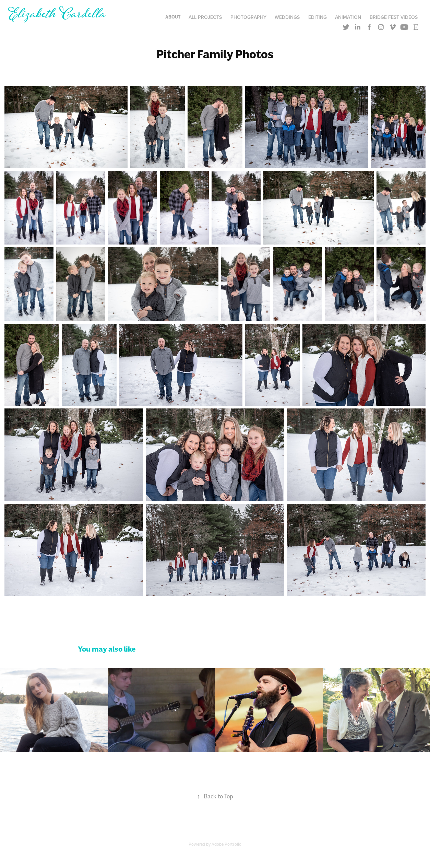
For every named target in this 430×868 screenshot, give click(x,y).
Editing (318, 17)
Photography (248, 17)
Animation (348, 17)
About (173, 17)
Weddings (287, 17)
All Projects (205, 17)
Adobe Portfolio (226, 844)
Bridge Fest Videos (394, 17)
